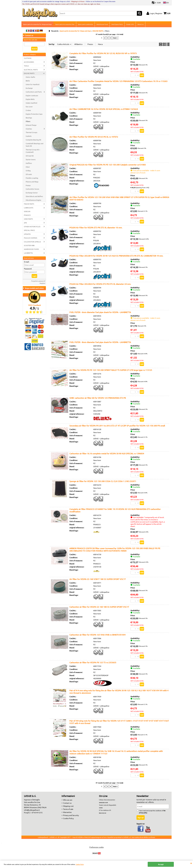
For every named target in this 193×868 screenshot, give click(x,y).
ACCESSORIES (29, 62)
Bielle (28, 81)
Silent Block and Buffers (34, 196)
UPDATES (27, 234)
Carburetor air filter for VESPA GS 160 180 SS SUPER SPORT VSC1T (99, 607)
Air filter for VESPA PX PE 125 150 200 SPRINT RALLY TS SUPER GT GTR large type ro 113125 (111, 370)
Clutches (29, 129)
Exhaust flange (31, 125)
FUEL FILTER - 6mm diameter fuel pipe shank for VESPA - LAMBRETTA (100, 312)
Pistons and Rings (32, 182)
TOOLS (26, 66)
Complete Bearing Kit (33, 140)
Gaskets (29, 136)
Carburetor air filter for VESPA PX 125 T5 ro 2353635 (93, 662)
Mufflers (29, 163)
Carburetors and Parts (34, 92)
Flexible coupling (32, 178)
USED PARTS (28, 219)
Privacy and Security (71, 815)
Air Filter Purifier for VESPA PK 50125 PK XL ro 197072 (94, 137)
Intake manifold (31, 103)
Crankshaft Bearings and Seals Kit (35, 145)
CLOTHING (28, 58)
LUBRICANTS (29, 208)
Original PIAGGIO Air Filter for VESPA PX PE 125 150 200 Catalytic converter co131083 (108, 165)
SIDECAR (27, 211)
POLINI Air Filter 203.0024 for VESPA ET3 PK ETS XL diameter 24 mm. (100, 284)
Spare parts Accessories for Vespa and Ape (37, 24)
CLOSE (191, 863)
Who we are (68, 800)
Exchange (29, 88)
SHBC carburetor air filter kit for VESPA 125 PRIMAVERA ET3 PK (98, 398)
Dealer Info (130, 24)
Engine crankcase (32, 95)
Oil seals (29, 174)
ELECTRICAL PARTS (31, 70)
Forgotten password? (38, 281)
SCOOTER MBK (29, 245)
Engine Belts (30, 99)
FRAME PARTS (29, 204)
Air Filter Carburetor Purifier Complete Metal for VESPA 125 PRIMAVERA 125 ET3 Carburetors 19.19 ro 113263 (118, 81)
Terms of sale (68, 809)
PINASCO (27, 215)
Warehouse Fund (102, 24)
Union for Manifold (33, 84)
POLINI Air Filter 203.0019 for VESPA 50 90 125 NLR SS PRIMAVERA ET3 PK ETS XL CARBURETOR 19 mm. (116, 256)
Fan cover (29, 107)
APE (25, 223)
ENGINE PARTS (29, 73)
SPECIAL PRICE (29, 230)
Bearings (29, 118)
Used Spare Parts (117, 24)
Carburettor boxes (32, 189)
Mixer (28, 167)
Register (43, 283)
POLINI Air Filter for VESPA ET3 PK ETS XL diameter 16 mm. (96, 227)
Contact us (67, 803)
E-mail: (27, 262)
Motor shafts (30, 77)
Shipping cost (68, 806)
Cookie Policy (80, 864)
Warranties (67, 812)
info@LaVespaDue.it (32, 810)
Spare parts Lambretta (85, 24)
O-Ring (28, 171)
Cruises (28, 110)
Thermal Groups (32, 132)
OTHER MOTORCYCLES (32, 227)
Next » (115, 38)
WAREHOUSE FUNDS (31, 249)
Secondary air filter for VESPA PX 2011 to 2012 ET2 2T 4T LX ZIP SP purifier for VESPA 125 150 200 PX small (117, 426)
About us (141, 24)
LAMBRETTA (28, 253)
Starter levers (31, 159)
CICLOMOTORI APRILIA (32, 242)
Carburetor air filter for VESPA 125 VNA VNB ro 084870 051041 (98, 635)
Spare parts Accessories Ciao (65, 24)
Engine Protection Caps (34, 114)
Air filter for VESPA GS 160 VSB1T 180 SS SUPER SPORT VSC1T (98, 579)
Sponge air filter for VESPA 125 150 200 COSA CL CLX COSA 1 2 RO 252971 (103, 481)
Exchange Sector (32, 193)
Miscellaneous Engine (33, 200)
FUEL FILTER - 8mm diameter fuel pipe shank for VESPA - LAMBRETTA (100, 342)
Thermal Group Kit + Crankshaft (33, 151)
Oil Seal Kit (30, 156)
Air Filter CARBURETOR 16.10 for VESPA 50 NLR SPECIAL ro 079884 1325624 (104, 109)
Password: (28, 269)
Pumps (28, 185)
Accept (161, 864)
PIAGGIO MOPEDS (31, 238)
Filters (28, 121)
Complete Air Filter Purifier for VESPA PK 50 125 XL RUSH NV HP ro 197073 (103, 53)
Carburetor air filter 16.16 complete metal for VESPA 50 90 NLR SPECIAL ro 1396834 (107, 453)
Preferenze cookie (96, 847)
